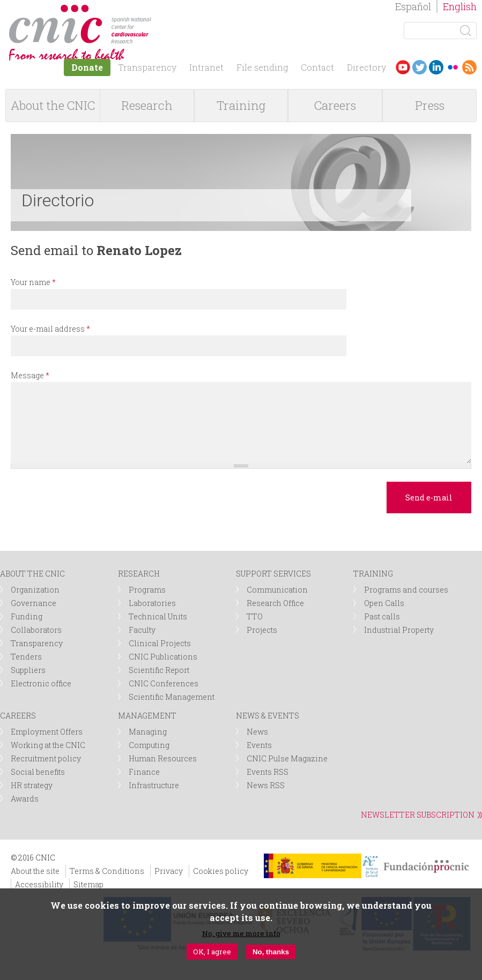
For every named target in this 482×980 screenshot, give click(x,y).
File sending (262, 67)
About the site (35, 871)
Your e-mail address (50, 329)
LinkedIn (436, 67)
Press (430, 105)
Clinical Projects (160, 643)
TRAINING (373, 574)
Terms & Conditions (107, 871)
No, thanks (271, 952)
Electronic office (41, 683)
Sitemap (88, 884)
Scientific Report (159, 670)
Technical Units (158, 616)
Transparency (147, 67)
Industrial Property (399, 630)
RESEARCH (139, 574)
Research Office (275, 603)
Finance (144, 772)
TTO (255, 616)
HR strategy (32, 785)
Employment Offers (47, 732)
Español (413, 6)
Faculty (142, 630)
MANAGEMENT (147, 716)
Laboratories (152, 603)
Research (147, 105)
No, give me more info (241, 933)
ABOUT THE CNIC (32, 574)
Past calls (382, 616)
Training (241, 105)
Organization (35, 590)
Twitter (420, 67)
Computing (149, 745)
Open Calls (384, 603)
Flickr (453, 67)
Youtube (403, 67)
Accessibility (39, 884)
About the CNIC (53, 105)
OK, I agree (212, 952)
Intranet (206, 67)
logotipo (159, 10)
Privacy (169, 871)
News (257, 732)
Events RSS (268, 772)
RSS (469, 67)
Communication (277, 590)
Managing (148, 732)
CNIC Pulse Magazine (287, 758)
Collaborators (36, 630)
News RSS (266, 785)
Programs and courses (406, 590)
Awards (25, 799)
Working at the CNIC (48, 745)
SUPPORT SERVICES (273, 574)
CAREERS (18, 716)
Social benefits (38, 772)
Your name (33, 282)
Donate (87, 67)
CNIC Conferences (164, 683)
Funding (27, 616)
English (460, 6)
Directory (366, 67)
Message (30, 375)
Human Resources (163, 758)
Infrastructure (154, 785)
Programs (147, 590)
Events (259, 745)
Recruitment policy (46, 758)
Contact (317, 67)
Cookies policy (221, 871)
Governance (34, 603)
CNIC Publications (163, 657)
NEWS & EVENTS (268, 716)
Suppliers (28, 670)
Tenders (26, 657)
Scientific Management (172, 697)
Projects (262, 630)
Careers (335, 105)
